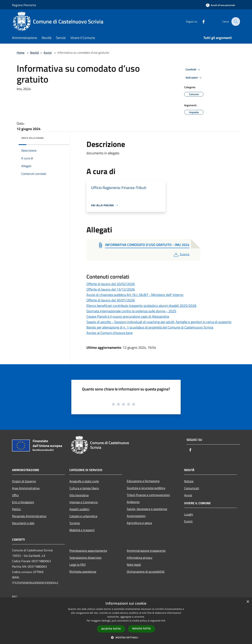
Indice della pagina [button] (32, 138)
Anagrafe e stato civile (84, 481)
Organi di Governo (24, 481)
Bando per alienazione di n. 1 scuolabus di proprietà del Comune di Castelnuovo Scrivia (150, 327)
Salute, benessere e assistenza (147, 509)
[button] (126, 637)
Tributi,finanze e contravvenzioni (148, 495)
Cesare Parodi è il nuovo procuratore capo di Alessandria (128, 316)
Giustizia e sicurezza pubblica (146, 488)
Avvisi (48, 53)
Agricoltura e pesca (139, 523)
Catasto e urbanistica (83, 516)
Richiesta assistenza (83, 571)
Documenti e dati (23, 523)
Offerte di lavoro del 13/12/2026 (111, 289)
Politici (16, 509)
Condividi (193, 70)
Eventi (188, 521)
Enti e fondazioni (23, 502)
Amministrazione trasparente (146, 551)
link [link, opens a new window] (163, 621)
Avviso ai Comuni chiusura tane (110, 333)
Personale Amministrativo (29, 516)
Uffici (15, 495)
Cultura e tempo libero (84, 488)
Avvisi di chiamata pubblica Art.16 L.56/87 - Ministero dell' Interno (135, 295)
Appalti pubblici (79, 509)
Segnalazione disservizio (85, 558)
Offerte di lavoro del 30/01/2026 (111, 300)
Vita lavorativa (79, 495)
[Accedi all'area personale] (220, 5)
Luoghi (189, 514)
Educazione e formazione (143, 481)
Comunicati (192, 488)
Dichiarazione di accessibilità (146, 571)
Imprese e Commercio (84, 502)
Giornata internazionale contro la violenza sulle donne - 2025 (131, 311)
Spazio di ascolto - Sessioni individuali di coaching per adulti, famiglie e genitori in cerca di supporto (159, 322)
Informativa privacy (140, 558)
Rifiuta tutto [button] (142, 629)
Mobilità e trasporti (82, 530)
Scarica (181, 254)
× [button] (248, 602)
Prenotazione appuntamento (88, 551)
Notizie (189, 481)
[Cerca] (235, 22)
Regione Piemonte (24, 5)
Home (21, 53)
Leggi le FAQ (78, 565)
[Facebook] (201, 21)
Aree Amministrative (26, 488)
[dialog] (126, 621)
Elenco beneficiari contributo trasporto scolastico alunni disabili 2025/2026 (141, 306)
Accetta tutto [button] (111, 629)
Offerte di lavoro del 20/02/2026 (111, 284)
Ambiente (133, 502)
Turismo (75, 523)
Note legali (134, 565)
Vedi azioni (194, 78)
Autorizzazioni (136, 516)
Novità (34, 53)
